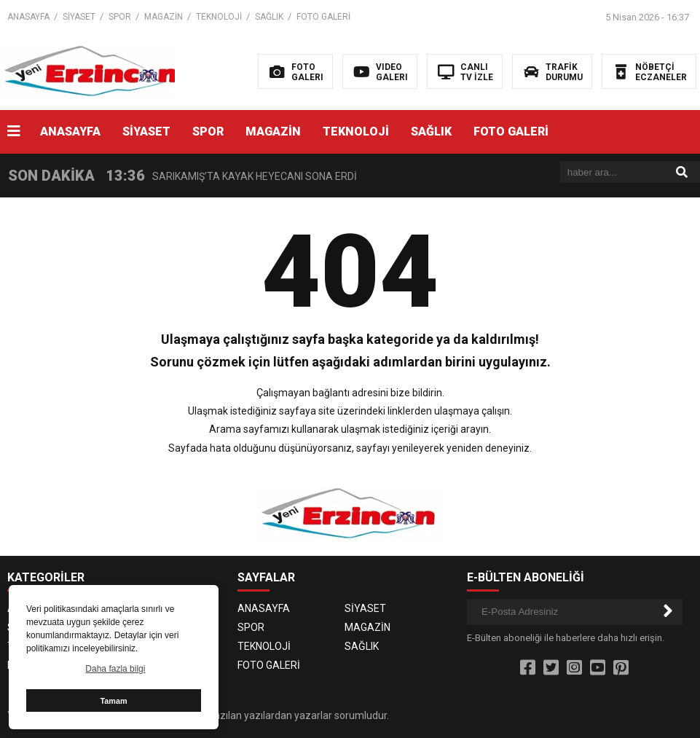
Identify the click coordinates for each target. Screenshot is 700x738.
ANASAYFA (28, 17)
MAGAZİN (164, 17)
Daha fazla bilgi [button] (115, 669)
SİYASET (79, 17)
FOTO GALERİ (323, 17)
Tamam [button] (113, 701)
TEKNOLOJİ (219, 17)
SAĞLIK (269, 17)
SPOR (120, 17)
